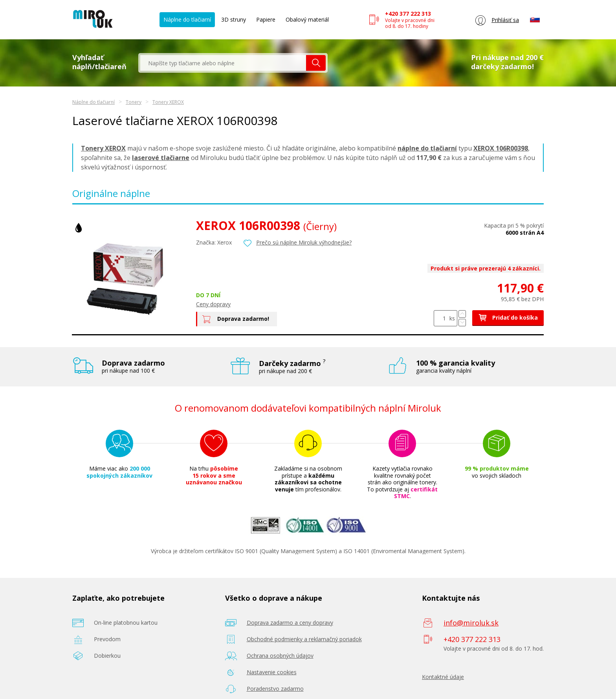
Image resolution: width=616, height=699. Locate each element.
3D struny (234, 19)
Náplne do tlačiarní (187, 19)
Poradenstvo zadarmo (275, 689)
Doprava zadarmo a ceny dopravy (290, 623)
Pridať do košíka (508, 317)
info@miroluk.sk (471, 623)
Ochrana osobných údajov (280, 656)
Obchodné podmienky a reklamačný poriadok (304, 639)
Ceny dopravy (213, 304)
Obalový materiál (307, 19)
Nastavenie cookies (272, 672)
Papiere (266, 19)
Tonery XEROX (168, 102)
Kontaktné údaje (443, 677)
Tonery (134, 102)
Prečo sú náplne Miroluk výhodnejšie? (304, 242)
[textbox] (223, 63)
